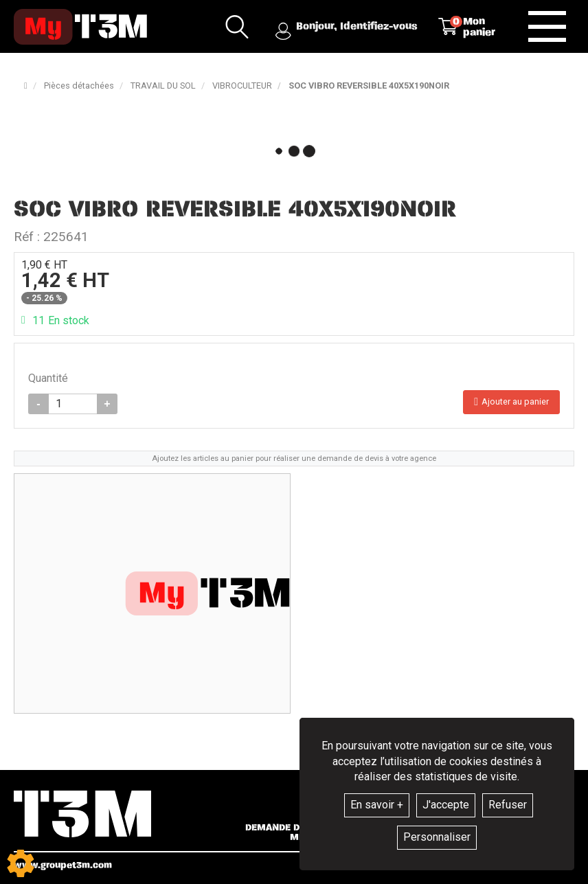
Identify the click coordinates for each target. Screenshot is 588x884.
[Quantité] (73, 404)
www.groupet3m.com (63, 865)
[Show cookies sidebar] (21, 863)
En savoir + (377, 805)
